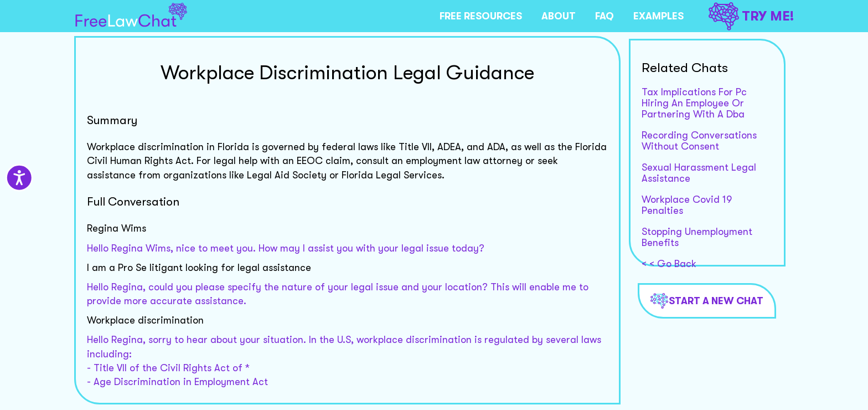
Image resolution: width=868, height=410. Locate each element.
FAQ (604, 16)
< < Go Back (669, 264)
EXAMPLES (658, 16)
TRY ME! (751, 16)
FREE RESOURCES (481, 16)
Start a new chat (707, 301)
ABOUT (559, 16)
